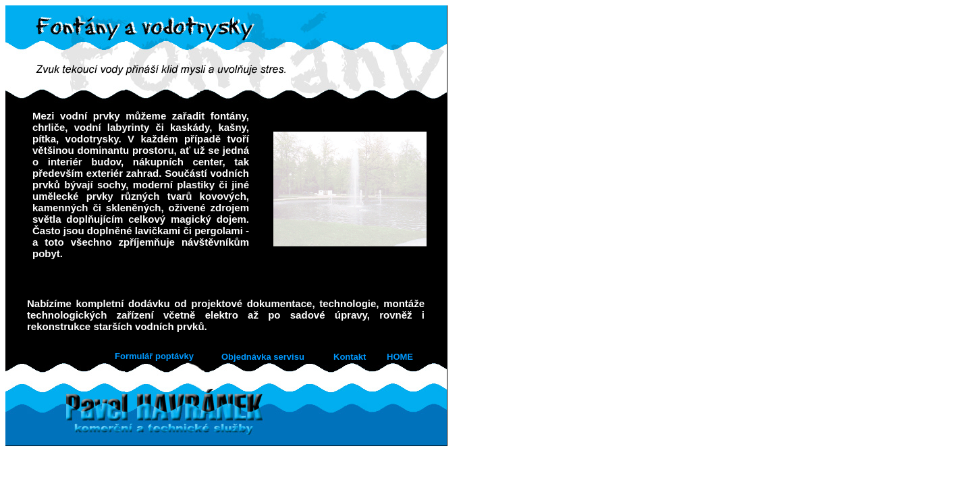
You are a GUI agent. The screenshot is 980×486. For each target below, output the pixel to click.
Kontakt (350, 357)
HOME (400, 357)
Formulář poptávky (154, 356)
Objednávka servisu (263, 357)
